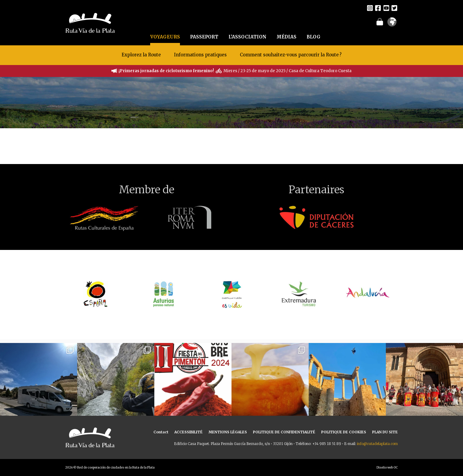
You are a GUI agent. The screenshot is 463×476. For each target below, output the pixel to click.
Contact (161, 432)
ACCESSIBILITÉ (188, 432)
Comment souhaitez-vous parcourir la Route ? (291, 55)
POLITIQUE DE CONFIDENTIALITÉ (284, 432)
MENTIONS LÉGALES (228, 432)
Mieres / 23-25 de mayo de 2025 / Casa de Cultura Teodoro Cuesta (288, 71)
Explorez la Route (141, 55)
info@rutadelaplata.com (377, 444)
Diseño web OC (387, 467)
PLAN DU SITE (385, 432)
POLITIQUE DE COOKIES (344, 432)
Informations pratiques (201, 55)
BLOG (314, 37)
